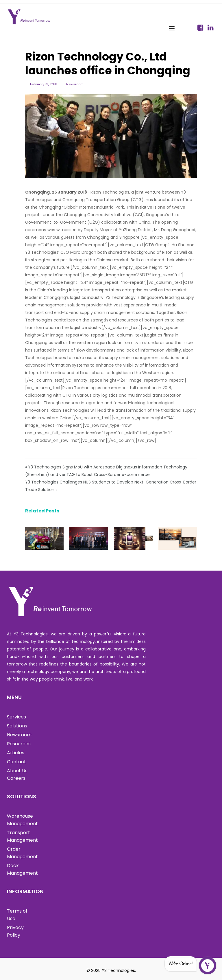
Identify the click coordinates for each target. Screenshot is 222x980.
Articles (16, 753)
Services (16, 717)
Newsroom (75, 84)
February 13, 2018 (44, 84)
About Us (17, 771)
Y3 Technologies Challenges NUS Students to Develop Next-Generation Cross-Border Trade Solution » (111, 486)
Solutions (17, 726)
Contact (16, 762)
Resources (19, 744)
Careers (16, 778)
